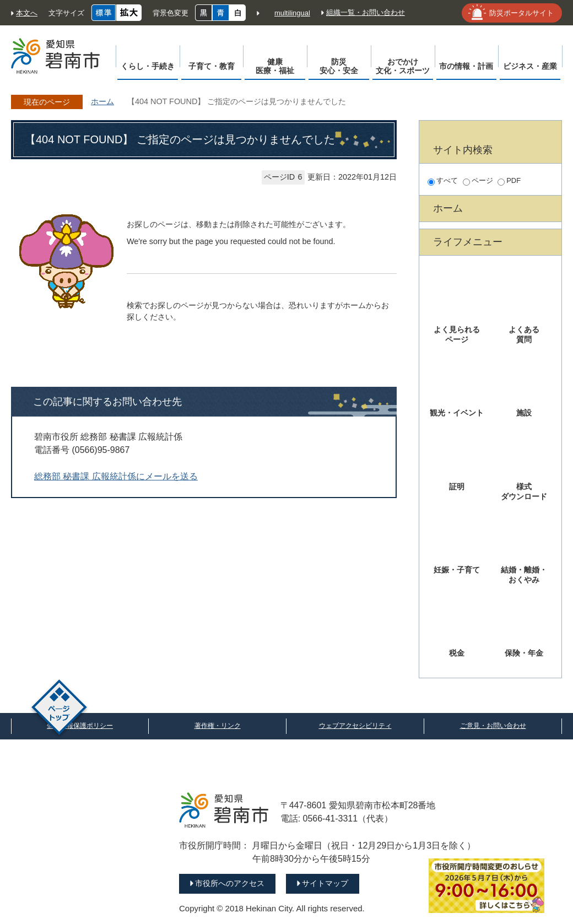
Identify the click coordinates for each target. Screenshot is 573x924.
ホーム (102, 101)
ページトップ (59, 709)
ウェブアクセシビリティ (355, 726)
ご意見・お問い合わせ (493, 726)
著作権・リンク (218, 726)
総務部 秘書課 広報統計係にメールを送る (116, 476)
